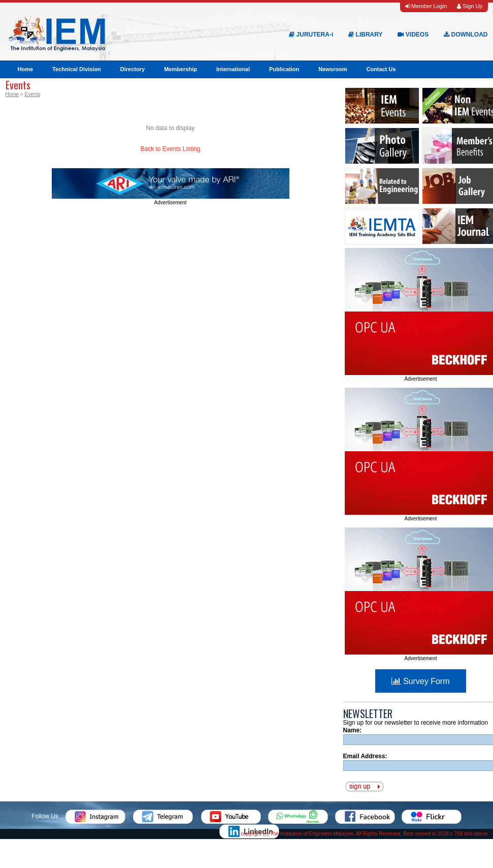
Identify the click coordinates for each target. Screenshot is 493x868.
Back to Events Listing (170, 149)
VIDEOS (413, 35)
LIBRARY (365, 35)
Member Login (426, 6)
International (233, 69)
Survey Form (420, 681)
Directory (133, 69)
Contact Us (381, 69)
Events (33, 94)
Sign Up (470, 6)
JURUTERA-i (311, 35)
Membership (180, 69)
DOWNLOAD (466, 35)
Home (26, 69)
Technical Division (77, 69)
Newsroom (333, 69)
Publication (284, 69)
